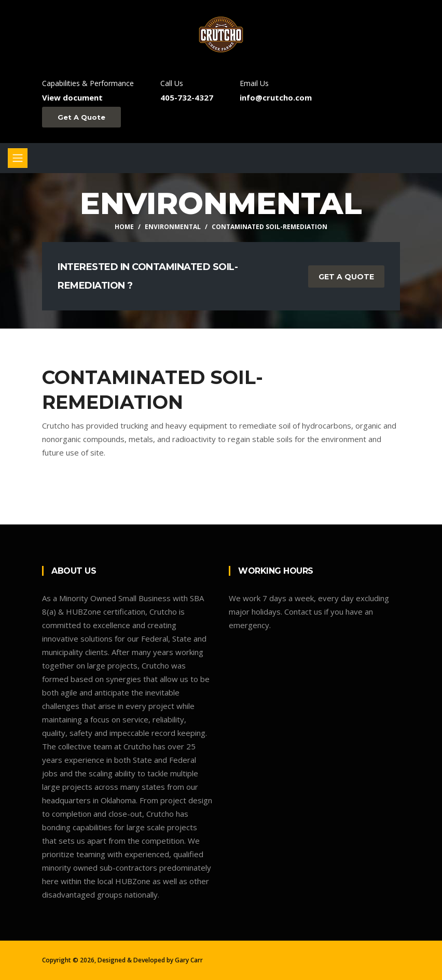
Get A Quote (81, 117)
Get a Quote (346, 277)
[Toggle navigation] (18, 158)
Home (124, 227)
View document (72, 97)
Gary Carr (189, 960)
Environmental (173, 227)
